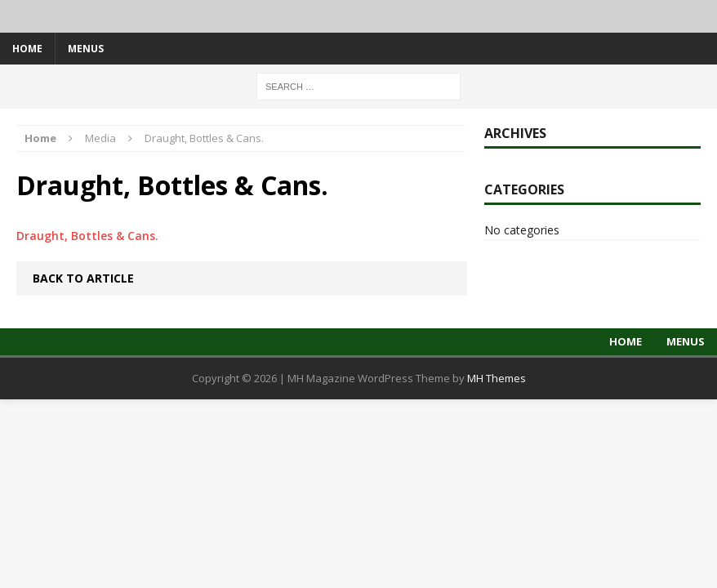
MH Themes (497, 378)
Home (27, 49)
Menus (86, 49)
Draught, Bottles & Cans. (87, 236)
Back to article (83, 278)
